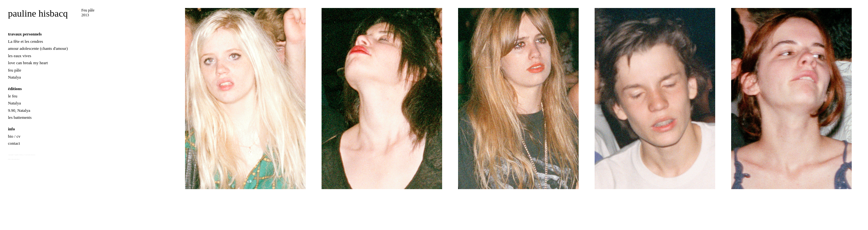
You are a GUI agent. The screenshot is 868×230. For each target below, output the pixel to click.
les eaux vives (20, 56)
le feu (13, 96)
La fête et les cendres (26, 41)
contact (14, 143)
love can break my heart (28, 63)
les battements (20, 117)
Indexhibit (17, 159)
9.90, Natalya (19, 110)
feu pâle (15, 70)
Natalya (14, 77)
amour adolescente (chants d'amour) (38, 48)
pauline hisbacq (38, 13)
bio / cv (14, 136)
